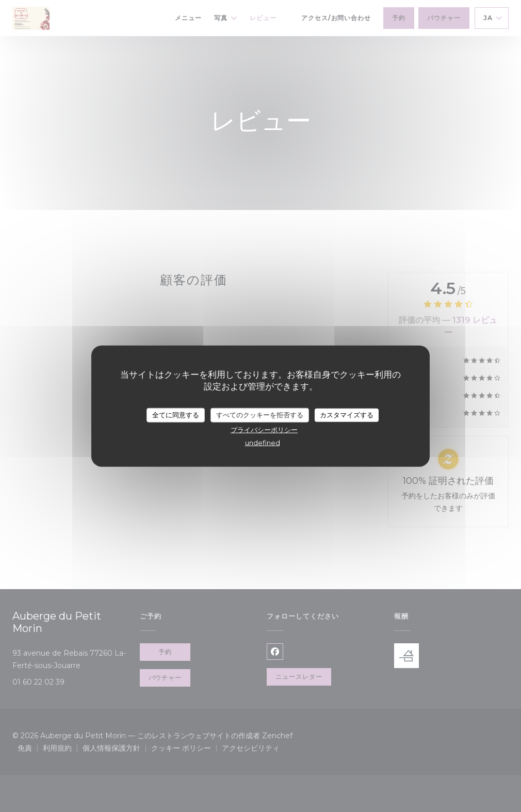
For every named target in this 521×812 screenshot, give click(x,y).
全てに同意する (176, 415)
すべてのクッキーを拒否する (260, 415)
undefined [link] (263, 442)
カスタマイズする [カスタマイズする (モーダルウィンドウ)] (347, 415)
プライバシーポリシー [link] (264, 429)
